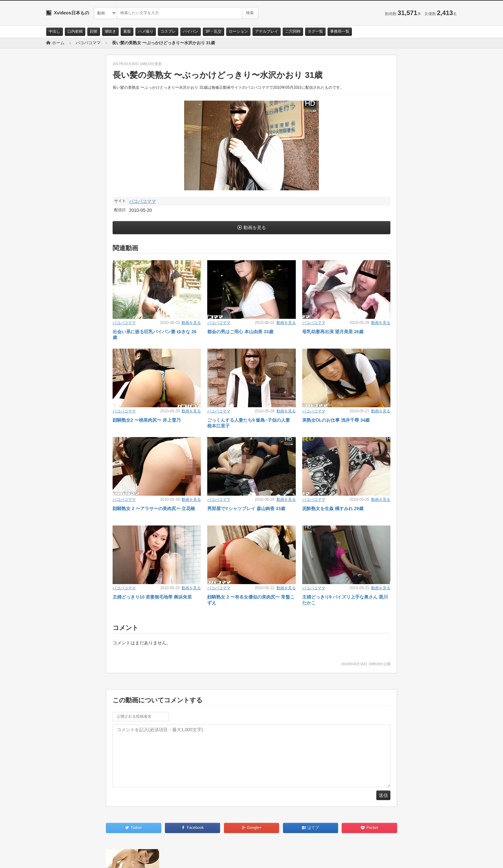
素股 (127, 31)
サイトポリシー (94, 857)
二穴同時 (293, 31)
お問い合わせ (63, 857)
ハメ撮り (146, 31)
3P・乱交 (213, 31)
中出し (55, 31)
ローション (238, 31)
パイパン (191, 31)
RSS (119, 857)
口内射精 (75, 31)
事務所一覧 (340, 31)
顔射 (94, 31)
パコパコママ (142, 201)
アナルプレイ (267, 31)
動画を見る (255, 227)
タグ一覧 (315, 31)
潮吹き (110, 31)
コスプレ (168, 31)
